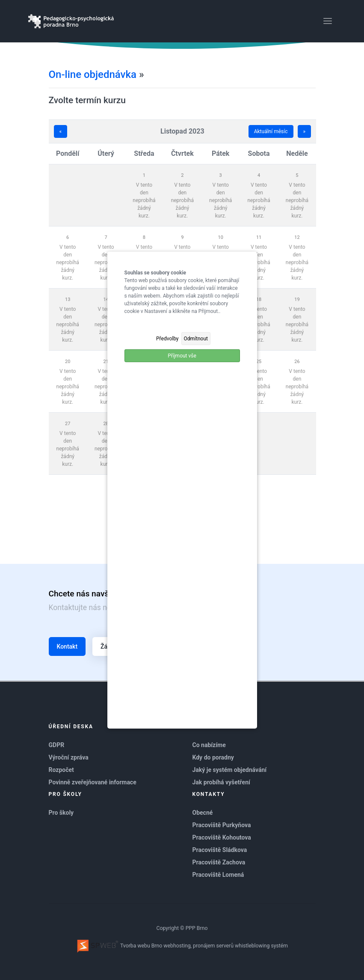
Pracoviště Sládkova (220, 850)
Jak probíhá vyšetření (221, 782)
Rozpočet (61, 770)
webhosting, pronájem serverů (198, 946)
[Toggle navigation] (328, 21)
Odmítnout (196, 338)
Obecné (203, 813)
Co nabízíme (209, 745)
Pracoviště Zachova (219, 862)
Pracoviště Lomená (218, 875)
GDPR (57, 745)
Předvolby (167, 338)
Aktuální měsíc (271, 131)
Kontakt (67, 646)
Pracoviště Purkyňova (222, 825)
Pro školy (61, 813)
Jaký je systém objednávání (230, 770)
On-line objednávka (93, 74)
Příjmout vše (182, 355)
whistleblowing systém (261, 946)
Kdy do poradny (213, 757)
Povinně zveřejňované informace (93, 782)
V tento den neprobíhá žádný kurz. (144, 200)
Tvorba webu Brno (119, 946)
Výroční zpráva (69, 757)
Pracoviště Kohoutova (222, 837)
